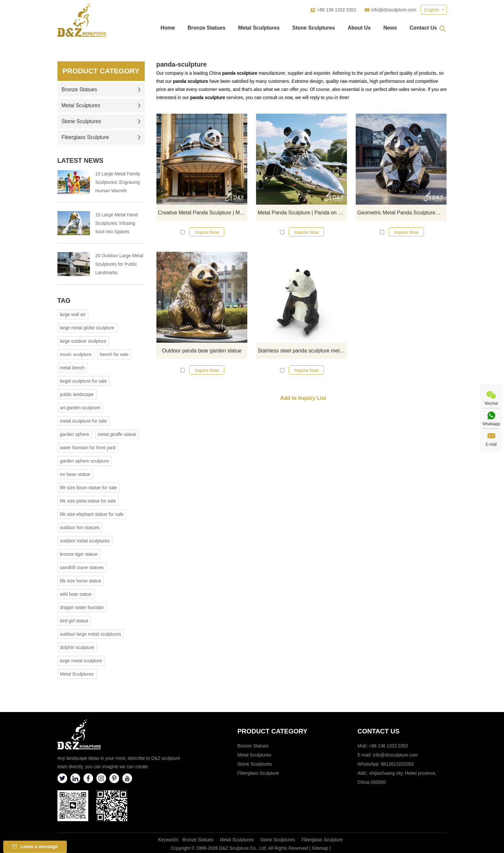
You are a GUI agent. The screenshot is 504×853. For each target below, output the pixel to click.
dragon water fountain (82, 607)
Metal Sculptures (259, 28)
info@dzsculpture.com (394, 10)
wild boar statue (76, 594)
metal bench (72, 368)
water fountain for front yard (88, 448)
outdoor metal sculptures (85, 541)
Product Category (101, 71)
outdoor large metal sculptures (91, 634)
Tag (64, 300)
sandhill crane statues (82, 567)
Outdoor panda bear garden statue (202, 351)
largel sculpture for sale (84, 381)
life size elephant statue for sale (92, 514)
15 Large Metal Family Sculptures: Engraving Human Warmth (118, 182)
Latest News (80, 160)
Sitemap (320, 848)
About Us (359, 28)
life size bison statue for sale (89, 488)
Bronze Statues (206, 28)
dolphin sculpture (77, 647)
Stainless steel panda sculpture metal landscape (302, 351)
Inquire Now (207, 232)
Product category (273, 731)
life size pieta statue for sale (88, 501)
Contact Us (423, 28)
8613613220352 (397, 764)
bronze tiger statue (79, 554)
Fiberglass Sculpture (101, 137)
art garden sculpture (80, 408)
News (390, 28)
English (432, 10)
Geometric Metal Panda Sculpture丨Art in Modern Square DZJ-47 (402, 213)
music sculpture (76, 354)
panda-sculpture (182, 64)
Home (168, 28)
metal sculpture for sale (84, 421)
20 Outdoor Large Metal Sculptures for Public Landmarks (119, 264)
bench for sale (114, 354)
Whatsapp (491, 424)
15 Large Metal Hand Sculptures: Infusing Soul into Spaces (117, 223)
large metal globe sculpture (87, 328)
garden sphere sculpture (85, 461)
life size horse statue (81, 581)
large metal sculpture (81, 661)
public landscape (77, 394)
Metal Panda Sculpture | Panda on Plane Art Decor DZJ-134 (302, 213)
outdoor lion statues (80, 528)
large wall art (73, 314)
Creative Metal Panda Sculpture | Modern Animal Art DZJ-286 (203, 213)
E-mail (491, 444)
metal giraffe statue (117, 434)
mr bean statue (75, 474)
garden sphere (75, 434)
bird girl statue (74, 621)
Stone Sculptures (314, 28)
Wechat (491, 403)
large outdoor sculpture (83, 341)
